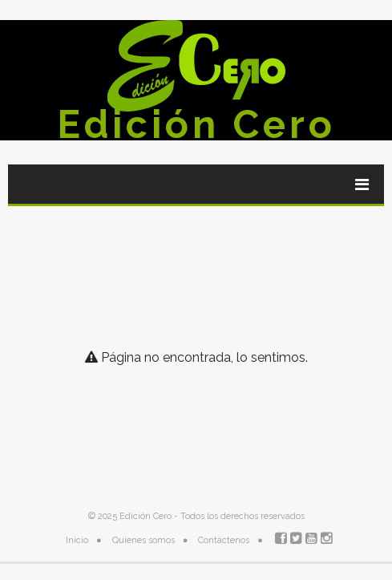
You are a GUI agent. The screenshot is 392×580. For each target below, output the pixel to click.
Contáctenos (224, 540)
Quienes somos (143, 540)
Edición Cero (196, 124)
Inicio (77, 540)
